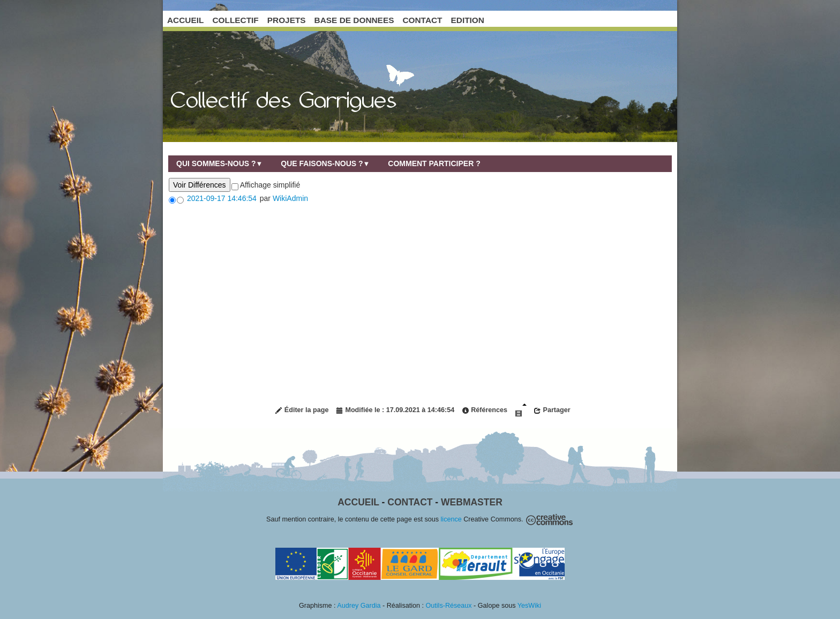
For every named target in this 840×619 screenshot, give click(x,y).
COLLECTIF (235, 20)
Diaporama (521, 410)
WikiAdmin (290, 198)
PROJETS (287, 20)
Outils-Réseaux (449, 606)
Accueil (358, 502)
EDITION (468, 20)
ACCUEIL (185, 20)
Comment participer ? (434, 163)
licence (451, 519)
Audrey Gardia (359, 606)
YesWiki (529, 606)
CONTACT (422, 20)
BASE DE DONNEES (354, 20)
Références (485, 410)
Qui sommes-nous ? (219, 163)
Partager (552, 410)
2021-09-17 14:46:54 (222, 198)
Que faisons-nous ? (325, 163)
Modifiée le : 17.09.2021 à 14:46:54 (395, 410)
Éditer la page (302, 410)
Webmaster (472, 502)
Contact (410, 502)
